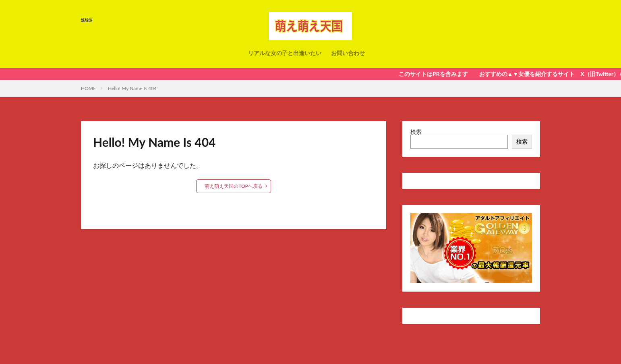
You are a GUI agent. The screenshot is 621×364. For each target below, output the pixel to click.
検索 (416, 132)
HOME (88, 88)
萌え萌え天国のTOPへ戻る (234, 186)
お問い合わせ (348, 53)
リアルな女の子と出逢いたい (285, 53)
